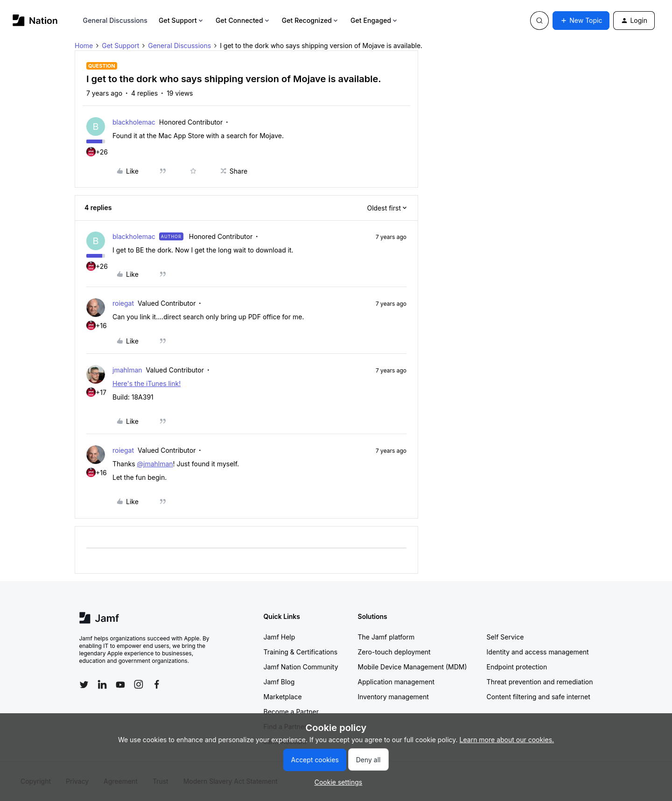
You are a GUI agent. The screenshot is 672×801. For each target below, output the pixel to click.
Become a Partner (291, 712)
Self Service (505, 637)
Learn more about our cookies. (507, 740)
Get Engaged (374, 20)
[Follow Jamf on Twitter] (84, 685)
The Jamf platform (386, 637)
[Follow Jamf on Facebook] (157, 684)
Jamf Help (280, 637)
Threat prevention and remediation (540, 682)
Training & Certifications (301, 652)
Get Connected (243, 20)
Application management (396, 682)
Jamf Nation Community (301, 667)
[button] (581, 21)
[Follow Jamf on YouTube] (120, 684)
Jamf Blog (279, 682)
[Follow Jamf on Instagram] (139, 684)
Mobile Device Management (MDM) (413, 667)
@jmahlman (155, 464)
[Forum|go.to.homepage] (35, 20)
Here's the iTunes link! (147, 383)
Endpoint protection (517, 667)
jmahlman (127, 370)
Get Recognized (311, 20)
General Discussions (115, 20)
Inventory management (393, 697)
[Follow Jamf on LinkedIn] (102, 684)
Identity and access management (538, 652)
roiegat (123, 303)
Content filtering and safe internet (539, 697)
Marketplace (283, 697)
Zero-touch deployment (394, 652)
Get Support (182, 20)
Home (84, 46)
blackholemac (134, 122)
